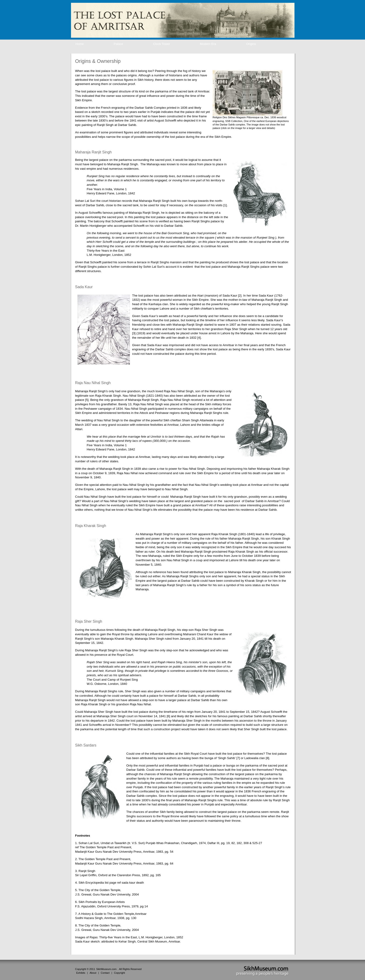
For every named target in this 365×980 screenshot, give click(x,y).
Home (80, 44)
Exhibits (81, 973)
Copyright (120, 973)
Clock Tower (162, 44)
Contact (105, 973)
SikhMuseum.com (106, 969)
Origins (251, 44)
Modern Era (208, 44)
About (93, 973)
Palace (118, 44)
